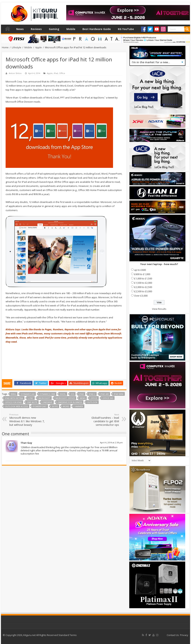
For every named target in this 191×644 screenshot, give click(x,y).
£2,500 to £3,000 (143, 291)
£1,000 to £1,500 (143, 278)
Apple (39, 47)
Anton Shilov (15, 73)
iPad (56, 73)
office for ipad (13, 402)
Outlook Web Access (17, 406)
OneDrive (47, 402)
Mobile (71, 29)
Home (8, 29)
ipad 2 (92, 394)
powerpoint (40, 406)
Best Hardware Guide (97, 29)
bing (14, 394)
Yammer (79, 406)
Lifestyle (17, 47)
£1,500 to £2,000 (143, 283)
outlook (92, 402)
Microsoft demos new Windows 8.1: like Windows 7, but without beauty (28, 420)
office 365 (108, 398)
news (83, 398)
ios (73, 394)
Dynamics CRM (47, 394)
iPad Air (105, 394)
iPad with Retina (14, 398)
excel (63, 394)
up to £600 (140, 270)
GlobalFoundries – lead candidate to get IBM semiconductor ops (100, 420)
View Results (159, 309)
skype (55, 406)
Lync (31, 398)
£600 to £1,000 (142, 274)
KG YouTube (126, 29)
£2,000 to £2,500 (143, 287)
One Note (32, 402)
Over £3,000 (141, 296)
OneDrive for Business (70, 402)
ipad (82, 394)
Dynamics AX (28, 394)
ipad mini (119, 394)
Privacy (184, 635)
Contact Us (173, 635)
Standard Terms (68, 635)
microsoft (44, 398)
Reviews (36, 29)
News (20, 29)
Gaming (54, 29)
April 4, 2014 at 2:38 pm (111, 442)
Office (62, 73)
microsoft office (65, 398)
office (94, 398)
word (66, 406)
